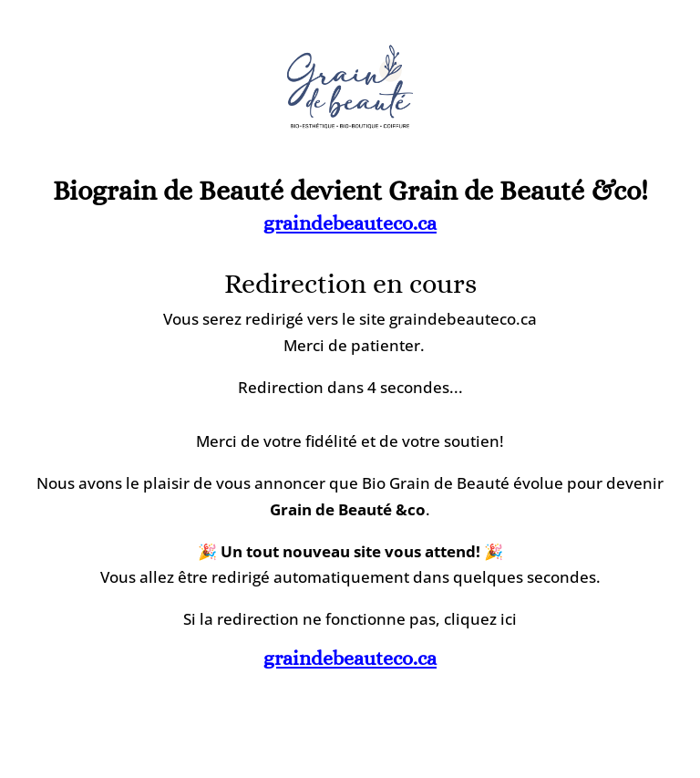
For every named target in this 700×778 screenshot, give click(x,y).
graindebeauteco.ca (350, 223)
